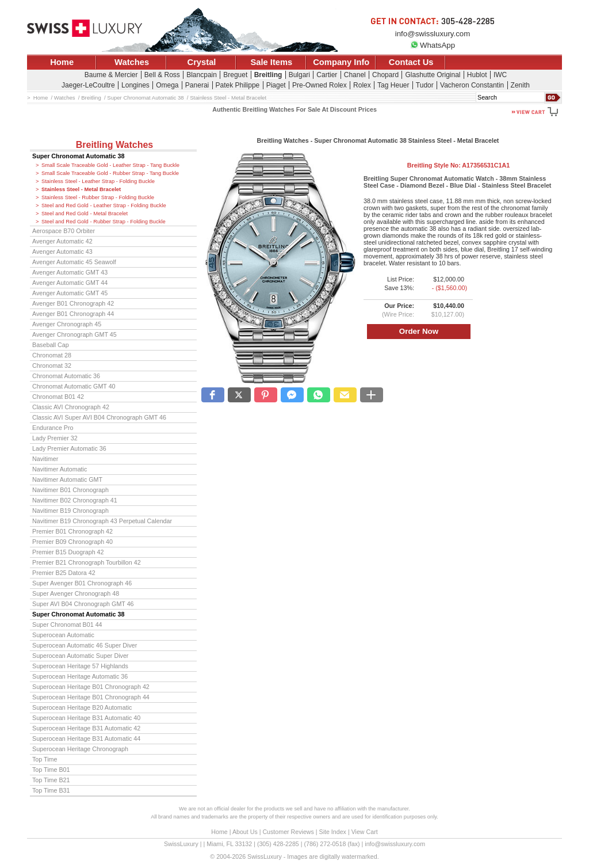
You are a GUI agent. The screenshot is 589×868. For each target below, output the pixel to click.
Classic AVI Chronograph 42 (71, 407)
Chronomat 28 (52, 355)
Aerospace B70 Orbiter (64, 231)
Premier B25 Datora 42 (64, 573)
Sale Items (271, 62)
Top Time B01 (51, 770)
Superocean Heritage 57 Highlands (80, 666)
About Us (245, 832)
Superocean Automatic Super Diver (80, 656)
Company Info (341, 62)
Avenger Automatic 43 (62, 252)
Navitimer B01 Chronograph (70, 490)
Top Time (45, 759)
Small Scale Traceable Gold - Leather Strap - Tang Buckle (110, 165)
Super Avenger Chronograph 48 (76, 593)
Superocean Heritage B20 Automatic (82, 707)
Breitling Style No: (458, 165)
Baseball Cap (51, 345)
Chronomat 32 (52, 366)
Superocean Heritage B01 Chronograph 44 (91, 697)
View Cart (365, 832)
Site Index (333, 832)
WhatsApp (433, 45)
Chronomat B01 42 (58, 397)
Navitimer (45, 459)
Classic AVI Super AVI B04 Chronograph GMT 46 (99, 417)
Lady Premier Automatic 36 (69, 448)
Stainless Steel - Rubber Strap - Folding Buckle (98, 197)
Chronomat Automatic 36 (66, 376)
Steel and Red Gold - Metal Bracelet (85, 214)
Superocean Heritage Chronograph (80, 749)
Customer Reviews (288, 832)
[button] (213, 395)
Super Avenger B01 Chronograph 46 (82, 583)
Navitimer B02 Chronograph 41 (75, 500)
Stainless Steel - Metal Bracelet (81, 189)
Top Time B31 (51, 790)
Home (62, 62)
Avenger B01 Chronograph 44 (73, 314)
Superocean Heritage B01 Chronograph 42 (91, 687)
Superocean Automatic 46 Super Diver (85, 645)
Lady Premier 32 (55, 438)
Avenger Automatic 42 (62, 241)
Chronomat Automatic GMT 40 (74, 386)
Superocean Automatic (63, 635)
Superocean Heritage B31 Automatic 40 (86, 718)
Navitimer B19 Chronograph (70, 511)
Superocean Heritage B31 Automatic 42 (86, 728)
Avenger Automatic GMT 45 (70, 293)
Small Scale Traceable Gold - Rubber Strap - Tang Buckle (110, 173)
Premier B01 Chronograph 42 (72, 531)
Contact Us (411, 62)
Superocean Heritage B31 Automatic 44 (86, 738)
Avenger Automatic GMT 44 (70, 283)
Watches (132, 62)
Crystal (202, 62)
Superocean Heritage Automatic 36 (80, 676)
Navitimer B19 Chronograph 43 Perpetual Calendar (102, 521)
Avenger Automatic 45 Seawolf (74, 262)
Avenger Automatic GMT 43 (70, 272)
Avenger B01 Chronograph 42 (73, 303)
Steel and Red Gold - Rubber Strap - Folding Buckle (104, 222)
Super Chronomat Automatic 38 (78, 156)
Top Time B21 (51, 780)
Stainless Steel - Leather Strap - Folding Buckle (98, 181)
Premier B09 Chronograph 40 (72, 542)
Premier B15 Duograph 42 (68, 552)
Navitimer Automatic (60, 469)
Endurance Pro (53, 428)
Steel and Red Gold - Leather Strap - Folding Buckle (104, 205)
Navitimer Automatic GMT (67, 479)
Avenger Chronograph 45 (67, 324)
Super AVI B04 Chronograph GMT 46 (83, 604)
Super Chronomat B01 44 (67, 625)
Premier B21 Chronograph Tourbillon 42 (87, 562)
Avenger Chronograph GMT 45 (74, 334)
